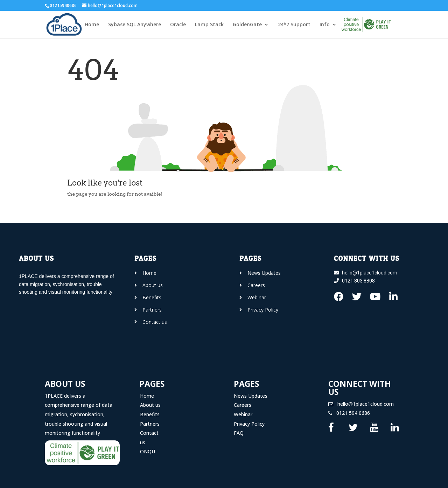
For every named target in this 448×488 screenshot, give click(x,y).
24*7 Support (294, 25)
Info (325, 25)
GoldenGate (247, 25)
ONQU (148, 451)
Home (92, 25)
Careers (243, 405)
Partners (150, 424)
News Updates (251, 396)
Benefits (150, 414)
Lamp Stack (209, 25)
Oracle (178, 25)
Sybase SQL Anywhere (135, 25)
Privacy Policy (249, 424)
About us (150, 405)
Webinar (243, 414)
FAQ (239, 433)
